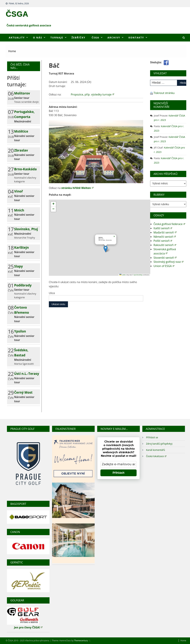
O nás (38, 37)
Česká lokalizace (156, 456)
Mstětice (21, 131)
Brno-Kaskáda (25, 169)
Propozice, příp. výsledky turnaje (92, 94)
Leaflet (122, 275)
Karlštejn (22, 247)
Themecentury (82, 641)
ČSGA (17, 14)
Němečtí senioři (165, 237)
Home (183, 641)
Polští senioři (163, 241)
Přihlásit (118, 473)
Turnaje (57, 37)
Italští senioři (163, 228)
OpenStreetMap (138, 275)
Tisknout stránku (164, 93)
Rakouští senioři (165, 245)
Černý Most (23, 392)
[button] (106, 249)
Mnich (19, 210)
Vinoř (19, 191)
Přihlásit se (152, 437)
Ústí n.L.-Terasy (27, 374)
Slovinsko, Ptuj (26, 229)
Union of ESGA (164, 266)
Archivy (114, 37)
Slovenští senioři (165, 258)
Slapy (19, 266)
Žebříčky (78, 37)
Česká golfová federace (169, 224)
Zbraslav (21, 150)
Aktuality (17, 37)
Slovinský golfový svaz (168, 262)
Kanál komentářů (156, 450)
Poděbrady (23, 285)
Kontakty (136, 37)
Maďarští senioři (165, 232)
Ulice (52, 293)
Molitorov (22, 93)
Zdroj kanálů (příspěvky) (159, 444)
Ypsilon (20, 331)
